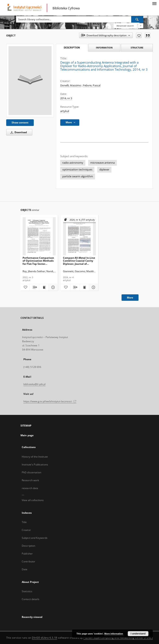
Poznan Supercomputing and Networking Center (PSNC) (118, 638)
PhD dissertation (31, 472)
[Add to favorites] (139, 35)
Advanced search (125, 26)
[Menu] (154, 3)
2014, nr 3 (66, 98)
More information (114, 634)
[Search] (137, 19)
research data (30, 488)
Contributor (28, 561)
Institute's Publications (35, 465)
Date (25, 569)
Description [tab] (72, 48)
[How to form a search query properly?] (141, 26)
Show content (20, 123)
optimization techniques (77, 170)
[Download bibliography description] (34, 287)
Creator (26, 530)
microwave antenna (102, 163)
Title (24, 522)
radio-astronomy (73, 163)
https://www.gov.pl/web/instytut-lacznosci (50, 401)
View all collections (33, 500)
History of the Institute (35, 457)
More (130, 298)
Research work (30, 480)
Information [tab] (104, 48)
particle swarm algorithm (78, 176)
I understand (138, 634)
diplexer (104, 170)
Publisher (27, 554)
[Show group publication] (79, 220)
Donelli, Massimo (71, 85)
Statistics (27, 591)
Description (28, 546)
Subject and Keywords (35, 538)
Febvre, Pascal (92, 85)
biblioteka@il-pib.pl (34, 384)
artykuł (65, 111)
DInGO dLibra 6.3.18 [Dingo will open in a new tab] (45, 638)
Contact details (31, 599)
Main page (27, 435)
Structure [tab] (137, 48)
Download (18, 132)
